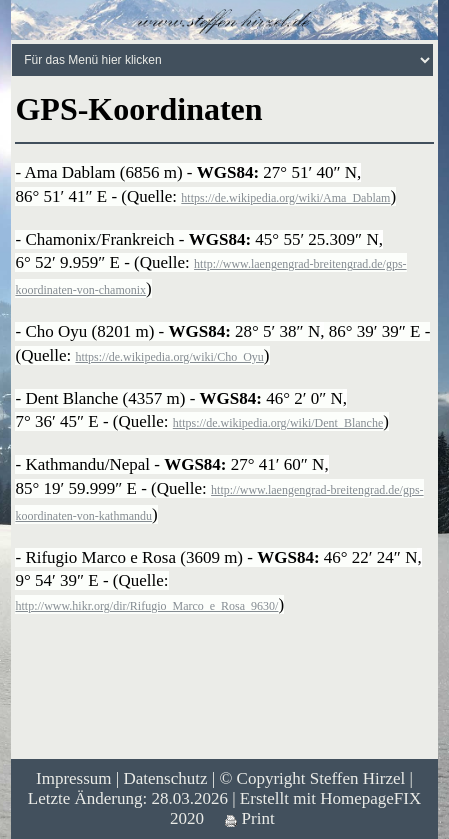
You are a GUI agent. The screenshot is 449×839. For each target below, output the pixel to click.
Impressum (74, 778)
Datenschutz (165, 778)
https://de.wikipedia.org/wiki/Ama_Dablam (285, 198)
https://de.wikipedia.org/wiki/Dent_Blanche (278, 423)
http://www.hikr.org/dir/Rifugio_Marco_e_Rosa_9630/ (146, 606)
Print (249, 818)
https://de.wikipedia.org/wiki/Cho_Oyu (169, 357)
